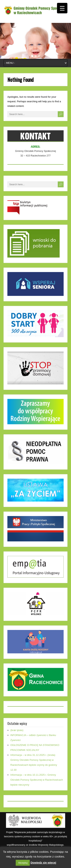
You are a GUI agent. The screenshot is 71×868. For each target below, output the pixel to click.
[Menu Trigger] (62, 8)
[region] (35, 41)
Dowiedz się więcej (43, 863)
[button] (32, 56)
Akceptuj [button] (23, 863)
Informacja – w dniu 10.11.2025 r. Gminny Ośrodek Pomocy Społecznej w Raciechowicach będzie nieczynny (37, 780)
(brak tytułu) (17, 730)
